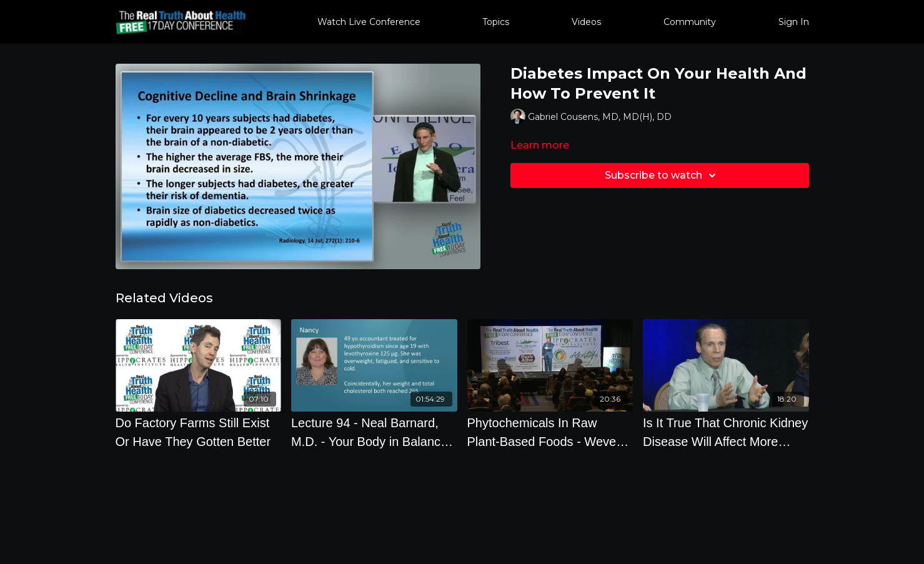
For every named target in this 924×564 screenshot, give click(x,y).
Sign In (794, 22)
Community (690, 22)
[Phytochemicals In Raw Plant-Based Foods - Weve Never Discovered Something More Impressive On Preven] (550, 432)
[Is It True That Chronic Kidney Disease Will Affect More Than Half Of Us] (726, 432)
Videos (586, 22)
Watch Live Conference (369, 22)
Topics (496, 22)
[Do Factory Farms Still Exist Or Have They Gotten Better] (199, 432)
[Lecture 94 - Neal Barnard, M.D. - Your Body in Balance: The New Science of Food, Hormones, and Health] (374, 432)
